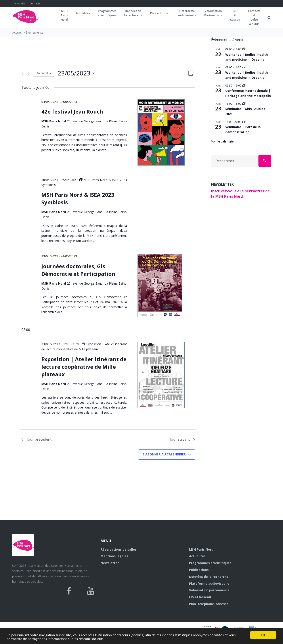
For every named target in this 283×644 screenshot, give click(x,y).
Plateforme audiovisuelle (209, 583)
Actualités (83, 13)
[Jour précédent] (23, 74)
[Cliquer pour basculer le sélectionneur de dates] (76, 73)
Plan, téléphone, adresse (209, 604)
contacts (35, 3)
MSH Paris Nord (201, 549)
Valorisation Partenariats (213, 13)
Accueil (17, 32)
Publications (199, 570)
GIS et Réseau (200, 597)
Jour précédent (36, 439)
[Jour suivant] (28, 74)
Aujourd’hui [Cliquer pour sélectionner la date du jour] (44, 73)
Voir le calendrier (223, 141)
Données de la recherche (209, 577)
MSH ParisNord (64, 15)
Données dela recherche (133, 13)
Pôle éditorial (160, 13)
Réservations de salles (119, 549)
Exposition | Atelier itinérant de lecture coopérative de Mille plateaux (84, 367)
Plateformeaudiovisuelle (187, 13)
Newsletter (110, 563)
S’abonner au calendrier (164, 454)
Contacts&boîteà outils (254, 17)
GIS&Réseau (235, 15)
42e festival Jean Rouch (72, 111)
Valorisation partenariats (209, 590)
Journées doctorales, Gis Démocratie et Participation (78, 270)
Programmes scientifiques (107, 13)
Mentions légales (114, 556)
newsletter (20, 3)
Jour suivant (183, 439)
